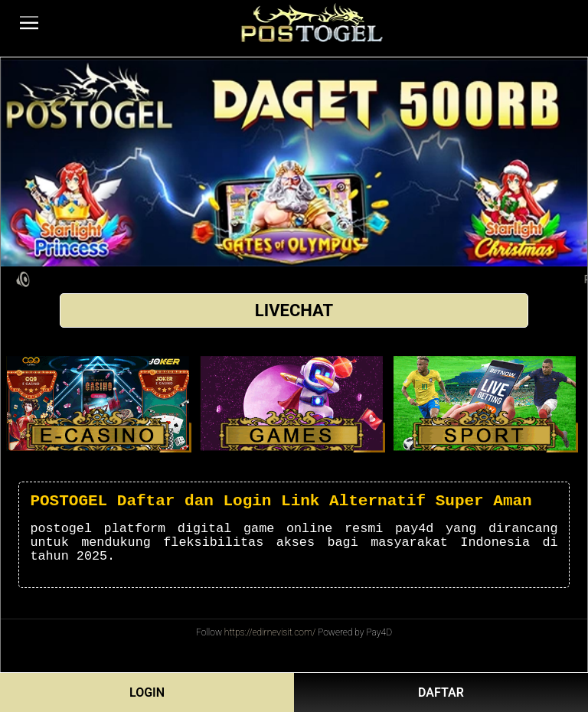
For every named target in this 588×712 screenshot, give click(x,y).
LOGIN (147, 692)
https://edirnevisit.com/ (270, 632)
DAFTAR (441, 692)
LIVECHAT (294, 310)
